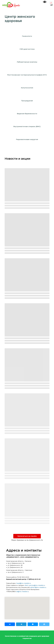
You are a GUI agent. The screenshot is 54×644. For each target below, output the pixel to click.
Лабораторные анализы (27, 62)
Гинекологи (27, 36)
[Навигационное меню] (51, 5)
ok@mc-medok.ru (22, 592)
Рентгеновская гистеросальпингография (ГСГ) (27, 75)
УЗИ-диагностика (27, 49)
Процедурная (27, 101)
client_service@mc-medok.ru (35, 585)
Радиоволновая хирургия (27, 139)
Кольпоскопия (27, 88)
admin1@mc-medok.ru (38, 587)
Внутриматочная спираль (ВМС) (27, 126)
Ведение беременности (27, 114)
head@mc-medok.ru (24, 583)
